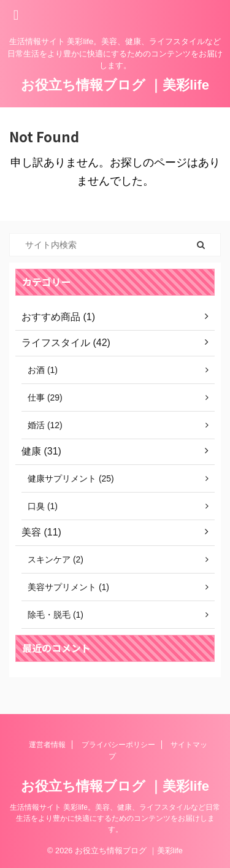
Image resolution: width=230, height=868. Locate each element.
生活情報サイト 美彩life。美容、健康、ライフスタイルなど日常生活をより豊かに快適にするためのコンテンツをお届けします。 (115, 818)
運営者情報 (47, 745)
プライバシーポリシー (118, 745)
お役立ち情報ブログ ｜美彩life (115, 85)
